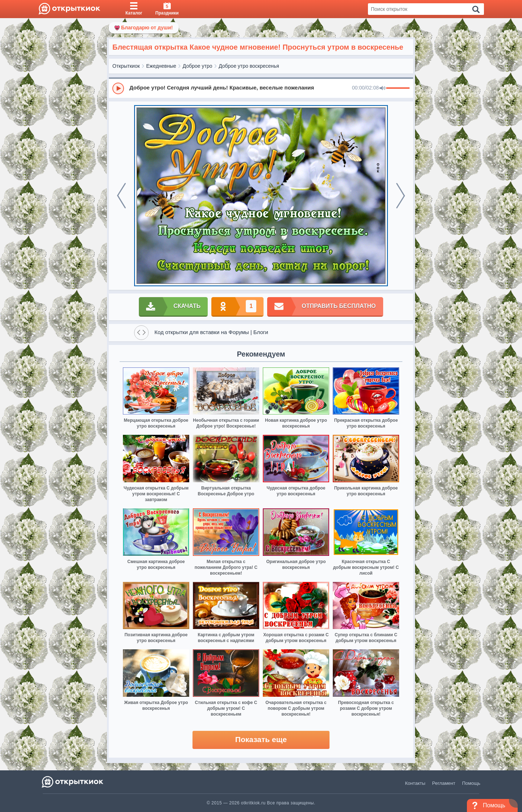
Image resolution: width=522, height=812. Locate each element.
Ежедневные (161, 66)
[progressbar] (398, 88)
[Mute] (382, 88)
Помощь (471, 783)
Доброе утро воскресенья (249, 66)
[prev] (121, 196)
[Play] (118, 88)
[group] (261, 88)
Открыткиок (126, 66)
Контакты (415, 783)
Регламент (444, 783)
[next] (401, 196)
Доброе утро (198, 66)
